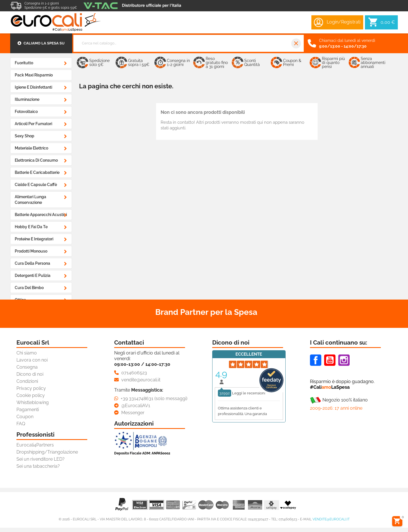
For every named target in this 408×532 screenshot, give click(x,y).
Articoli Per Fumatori (33, 124)
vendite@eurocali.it (331, 519)
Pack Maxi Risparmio (34, 75)
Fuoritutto (24, 63)
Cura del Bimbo (29, 288)
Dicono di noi (30, 374)
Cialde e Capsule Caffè (36, 185)
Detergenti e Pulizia (33, 275)
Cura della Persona (32, 263)
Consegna (27, 367)
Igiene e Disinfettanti (33, 87)
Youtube (330, 360)
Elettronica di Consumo (36, 160)
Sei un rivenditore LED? (41, 459)
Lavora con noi (32, 360)
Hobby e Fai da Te (31, 227)
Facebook (316, 360)
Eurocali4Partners (35, 445)
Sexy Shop (25, 136)
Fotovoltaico (26, 112)
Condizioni (27, 381)
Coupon (25, 417)
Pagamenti (28, 410)
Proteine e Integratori (34, 239)
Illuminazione (27, 99)
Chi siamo (27, 353)
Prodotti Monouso (31, 251)
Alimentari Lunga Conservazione (30, 200)
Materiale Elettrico (31, 148)
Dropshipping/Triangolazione (47, 452)
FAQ (21, 424)
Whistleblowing (33, 402)
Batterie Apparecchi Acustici (41, 215)
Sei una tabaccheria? (38, 466)
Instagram (344, 360)
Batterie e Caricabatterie (37, 172)
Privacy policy (31, 388)
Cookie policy (31, 395)
